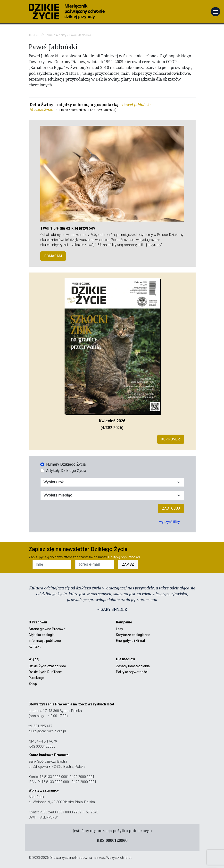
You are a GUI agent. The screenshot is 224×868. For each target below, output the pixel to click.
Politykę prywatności (124, 557)
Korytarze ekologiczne (133, 635)
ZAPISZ (128, 564)
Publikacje (36, 678)
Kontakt (35, 646)
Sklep (33, 684)
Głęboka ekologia (42, 635)
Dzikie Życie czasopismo (47, 666)
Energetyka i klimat (131, 641)
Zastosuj (171, 508)
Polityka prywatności (132, 672)
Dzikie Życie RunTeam (46, 672)
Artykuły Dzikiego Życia (66, 471)
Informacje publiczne (45, 641)
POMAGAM (53, 256)
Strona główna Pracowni (47, 629)
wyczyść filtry (170, 522)
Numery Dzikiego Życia (66, 464)
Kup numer (171, 439)
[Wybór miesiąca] (112, 495)
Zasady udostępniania (133, 666)
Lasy (120, 629)
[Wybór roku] (112, 482)
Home (49, 35)
